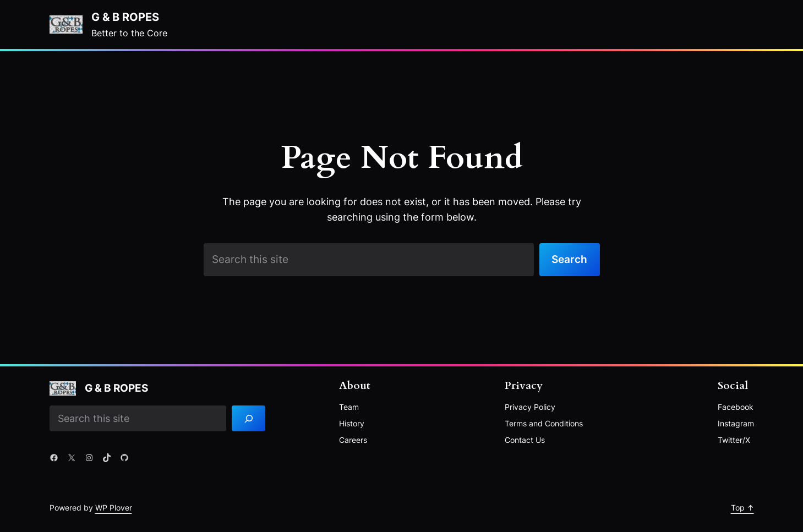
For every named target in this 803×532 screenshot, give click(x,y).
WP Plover (114, 508)
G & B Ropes (125, 17)
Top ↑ (742, 508)
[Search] (248, 418)
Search (569, 259)
